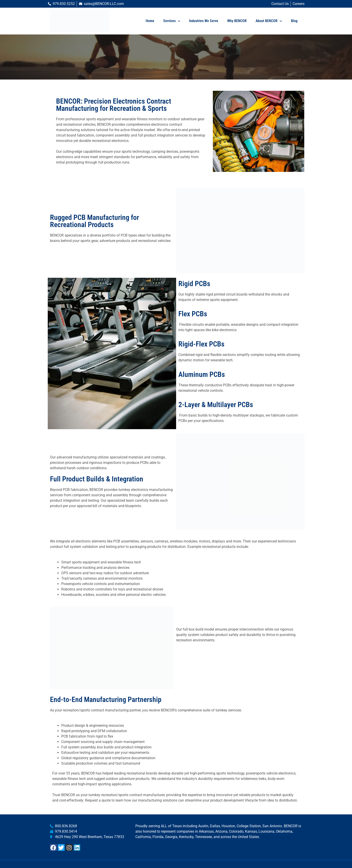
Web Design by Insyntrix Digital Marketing (273, 864)
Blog (294, 21)
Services (172, 21)
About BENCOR (269, 21)
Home (150, 21)
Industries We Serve (204, 21)
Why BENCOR (237, 21)
